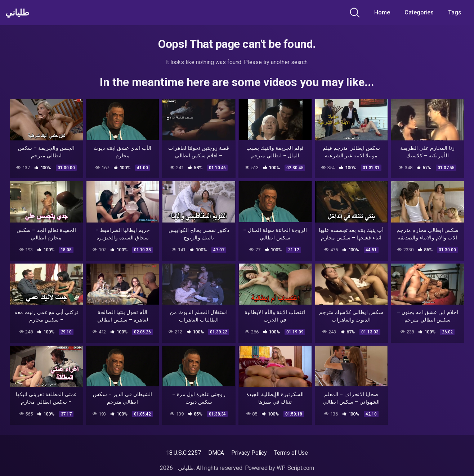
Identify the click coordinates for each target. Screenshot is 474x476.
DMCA (216, 453)
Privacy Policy (249, 453)
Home (382, 12)
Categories (419, 12)
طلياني (19, 13)
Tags (455, 12)
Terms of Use (291, 453)
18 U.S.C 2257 (184, 453)
